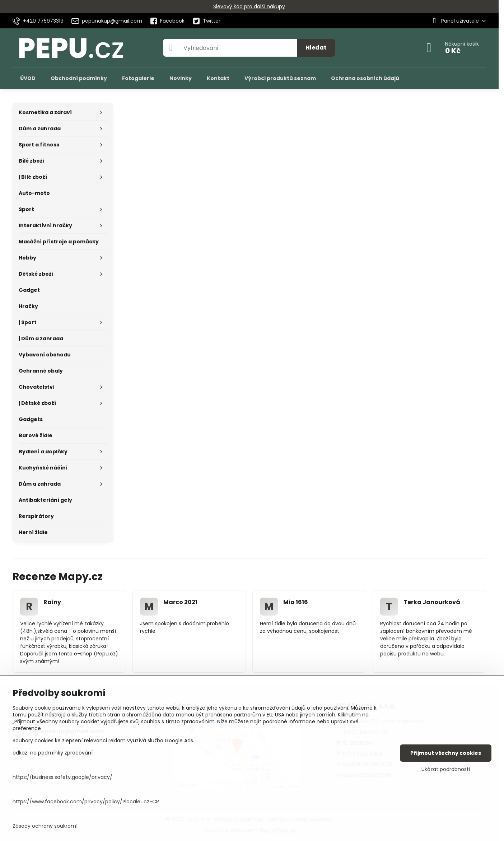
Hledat (316, 48)
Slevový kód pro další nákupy (249, 6)
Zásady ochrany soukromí (45, 826)
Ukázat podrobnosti (446, 769)
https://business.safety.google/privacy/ (62, 777)
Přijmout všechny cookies (446, 753)
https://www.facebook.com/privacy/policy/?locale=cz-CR (86, 802)
